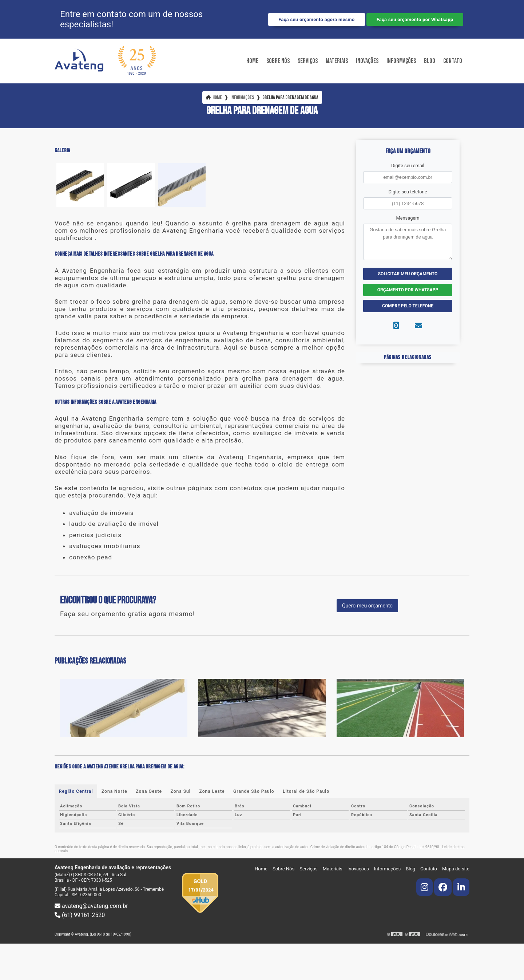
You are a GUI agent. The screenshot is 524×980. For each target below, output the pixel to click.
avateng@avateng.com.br (91, 906)
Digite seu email (408, 166)
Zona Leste (213, 791)
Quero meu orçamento (367, 606)
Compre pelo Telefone (408, 306)
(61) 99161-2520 (80, 915)
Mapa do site (456, 869)
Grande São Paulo (254, 791)
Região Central (76, 791)
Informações (401, 61)
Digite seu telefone (408, 192)
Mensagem (408, 218)
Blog (430, 61)
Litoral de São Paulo (307, 791)
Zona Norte (114, 791)
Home (252, 61)
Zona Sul (181, 791)
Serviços (308, 61)
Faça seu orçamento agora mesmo (316, 19)
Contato (453, 61)
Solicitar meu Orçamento (408, 274)
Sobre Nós (278, 61)
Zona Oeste (149, 791)
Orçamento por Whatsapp (408, 290)
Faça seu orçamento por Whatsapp (415, 19)
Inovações (367, 61)
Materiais (337, 61)
